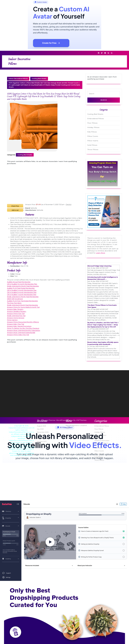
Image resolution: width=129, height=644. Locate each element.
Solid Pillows (92, 145)
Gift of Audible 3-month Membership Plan (22, 290)
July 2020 (40, 605)
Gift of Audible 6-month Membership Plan (22, 292)
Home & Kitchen (100, 605)
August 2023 (41, 595)
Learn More (101, 253)
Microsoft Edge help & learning (99, 266)
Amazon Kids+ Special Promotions (19, 326)
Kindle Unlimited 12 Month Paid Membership (23, 297)
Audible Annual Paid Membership (19, 282)
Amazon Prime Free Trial (16, 314)
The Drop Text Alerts (14, 303)
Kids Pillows (92, 132)
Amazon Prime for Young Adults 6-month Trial (23, 307)
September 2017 (43, 614)
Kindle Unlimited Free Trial (16, 316)
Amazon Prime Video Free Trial (18, 335)
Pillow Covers (93, 136)
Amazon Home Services (16, 318)
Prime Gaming (12, 320)
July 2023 (40, 599)
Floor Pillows (92, 123)
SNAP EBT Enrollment (15, 299)
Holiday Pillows (93, 127)
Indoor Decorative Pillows (18, 79)
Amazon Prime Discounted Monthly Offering (23, 322)
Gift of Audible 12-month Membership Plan (22, 284)
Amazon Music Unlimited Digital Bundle (21, 333)
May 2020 (41, 608)
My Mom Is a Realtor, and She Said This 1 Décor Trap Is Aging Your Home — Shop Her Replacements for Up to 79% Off (103, 325)
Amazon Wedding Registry (17, 311)
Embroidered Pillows (96, 119)
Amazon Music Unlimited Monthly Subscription (24, 330)
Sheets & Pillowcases (102, 610)
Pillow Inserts (93, 141)
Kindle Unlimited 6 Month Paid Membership (22, 305)
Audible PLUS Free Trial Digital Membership (22, 301)
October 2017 (42, 611)
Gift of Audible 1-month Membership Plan (22, 295)
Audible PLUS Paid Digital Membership (21, 288)
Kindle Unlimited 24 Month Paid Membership (23, 286)
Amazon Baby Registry (15, 309)
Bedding (97, 607)
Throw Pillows (93, 150)
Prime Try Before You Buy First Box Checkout (23, 328)
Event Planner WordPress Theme (58, 420)
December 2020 (43, 602)
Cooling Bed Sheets (39, 79)
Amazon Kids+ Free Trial (16, 324)
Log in (68, 598)
